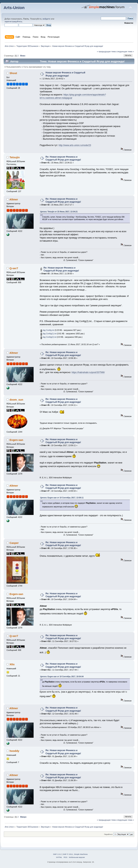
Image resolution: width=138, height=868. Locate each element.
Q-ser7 (14, 268)
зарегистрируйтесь (13, 22)
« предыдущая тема (106, 51)
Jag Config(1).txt (49, 334)
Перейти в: (108, 834)
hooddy (14, 751)
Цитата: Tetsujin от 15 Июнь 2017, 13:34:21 (59, 212)
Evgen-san (16, 440)
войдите (46, 19)
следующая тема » (125, 51)
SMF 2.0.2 (57, 854)
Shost (13, 73)
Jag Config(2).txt (49, 337)
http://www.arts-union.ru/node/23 (75, 145)
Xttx (12, 664)
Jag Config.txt (47, 330)
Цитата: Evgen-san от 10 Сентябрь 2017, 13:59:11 (62, 498)
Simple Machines (81, 854)
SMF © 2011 (68, 854)
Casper (14, 543)
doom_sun (16, 400)
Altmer (14, 199)
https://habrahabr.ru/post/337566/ (88, 372)
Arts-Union (14, 8)
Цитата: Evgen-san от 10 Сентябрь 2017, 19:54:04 (62, 677)
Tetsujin (15, 157)
